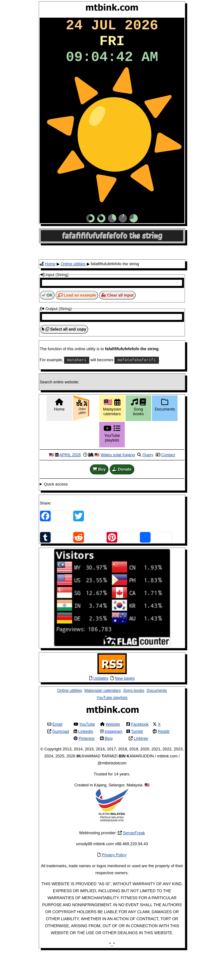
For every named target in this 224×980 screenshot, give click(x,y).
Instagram (113, 759)
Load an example (77, 322)
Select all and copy (64, 357)
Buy (99, 497)
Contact (168, 483)
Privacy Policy (114, 883)
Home (50, 290)
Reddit (164, 759)
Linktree (141, 766)
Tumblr (137, 759)
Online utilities (73, 290)
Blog (109, 766)
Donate (122, 497)
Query (148, 483)
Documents (157, 718)
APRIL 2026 (70, 483)
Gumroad (61, 759)
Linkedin (86, 759)
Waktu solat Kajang (118, 483)
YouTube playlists (112, 725)
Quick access (56, 512)
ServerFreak (134, 861)
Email (57, 752)
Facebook (140, 752)
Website (113, 752)
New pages (125, 706)
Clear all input (117, 322)
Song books (134, 718)
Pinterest (87, 766)
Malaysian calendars (103, 718)
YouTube (87, 752)
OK (47, 322)
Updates (101, 706)
